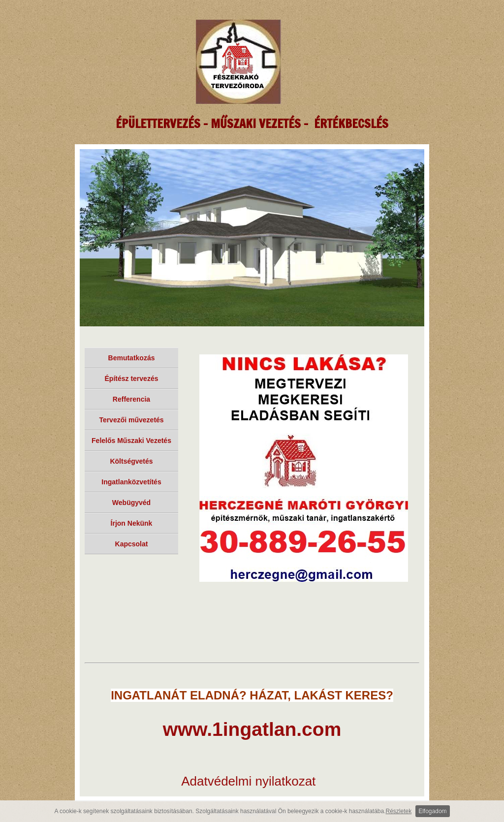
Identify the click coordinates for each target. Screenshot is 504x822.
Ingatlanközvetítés (131, 482)
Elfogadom (432, 811)
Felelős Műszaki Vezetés (131, 441)
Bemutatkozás (132, 358)
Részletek (399, 811)
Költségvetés (131, 461)
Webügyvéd (131, 503)
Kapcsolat (132, 544)
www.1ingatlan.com (252, 729)
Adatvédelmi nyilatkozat (248, 781)
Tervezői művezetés (131, 420)
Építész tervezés (132, 379)
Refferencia (131, 399)
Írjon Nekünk (132, 523)
